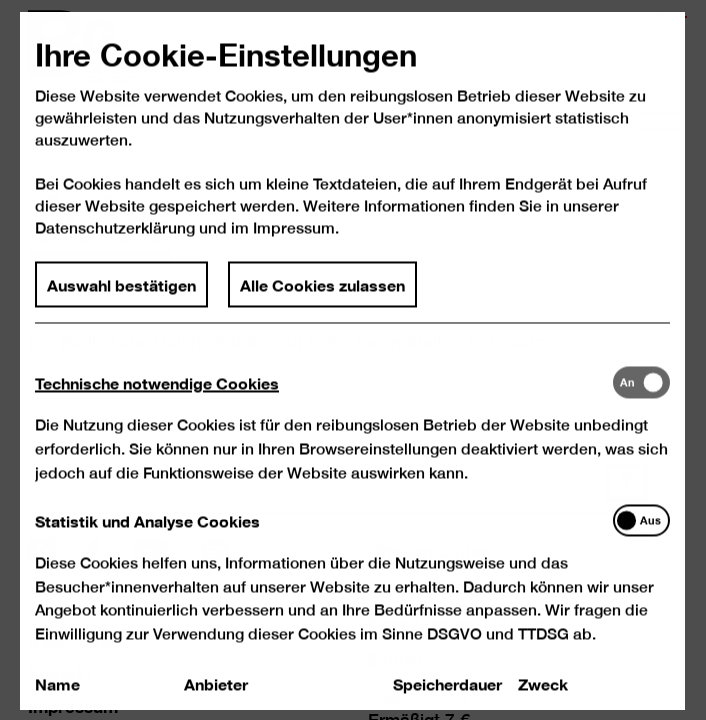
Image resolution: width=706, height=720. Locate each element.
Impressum (295, 247)
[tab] (324, 401)
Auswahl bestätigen (122, 303)
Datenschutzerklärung (116, 247)
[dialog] (353, 360)
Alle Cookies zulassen (323, 303)
